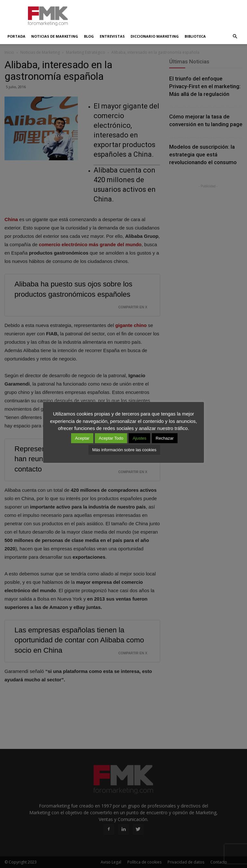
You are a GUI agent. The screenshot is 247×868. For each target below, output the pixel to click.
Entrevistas (112, 36)
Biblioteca (195, 36)
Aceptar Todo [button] (111, 438)
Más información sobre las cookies (124, 450)
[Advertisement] (167, 14)
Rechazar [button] (165, 438)
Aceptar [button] (82, 438)
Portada (16, 36)
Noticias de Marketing (55, 36)
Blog (89, 36)
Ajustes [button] (139, 438)
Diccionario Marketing (155, 36)
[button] (235, 36)
